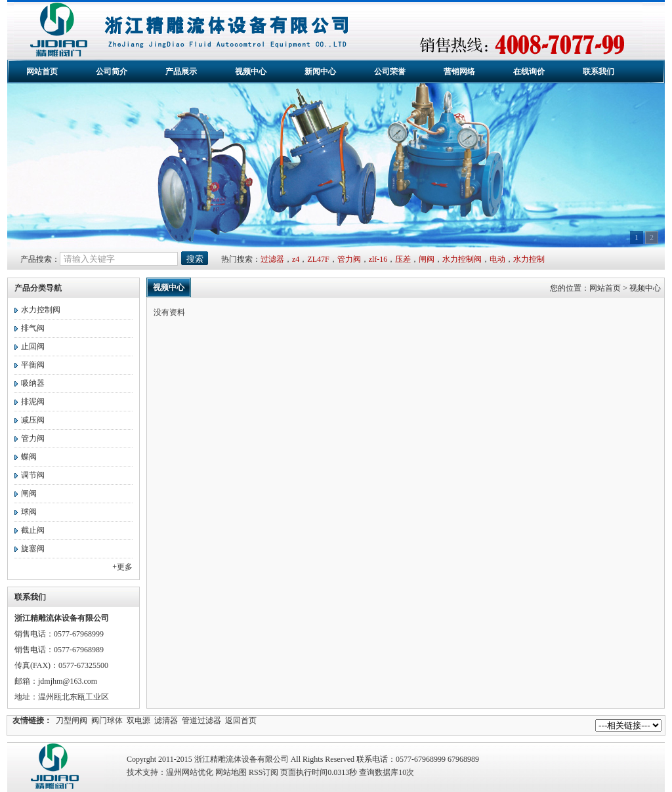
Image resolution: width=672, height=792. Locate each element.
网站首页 (42, 72)
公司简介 (112, 72)
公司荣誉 (390, 72)
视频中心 (251, 72)
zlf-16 (378, 259)
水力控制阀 (462, 259)
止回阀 (33, 346)
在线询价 (529, 72)
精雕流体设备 (56, 767)
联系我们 (598, 72)
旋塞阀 (33, 549)
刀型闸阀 (72, 720)
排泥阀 (33, 402)
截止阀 (33, 530)
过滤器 (272, 259)
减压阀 (33, 420)
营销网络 (459, 72)
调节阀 (33, 475)
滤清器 (166, 720)
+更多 (122, 567)
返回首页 (241, 720)
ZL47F (318, 259)
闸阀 (427, 259)
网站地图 (231, 772)
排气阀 (33, 328)
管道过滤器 (201, 720)
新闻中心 (320, 72)
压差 (403, 259)
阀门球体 (107, 720)
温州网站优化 (190, 772)
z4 (296, 259)
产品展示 (181, 72)
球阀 (29, 512)
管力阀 (349, 259)
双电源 (138, 720)
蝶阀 (29, 457)
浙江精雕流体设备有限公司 (328, 31)
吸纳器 (33, 383)
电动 (497, 259)
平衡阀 (33, 365)
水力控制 (529, 259)
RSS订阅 (263, 772)
